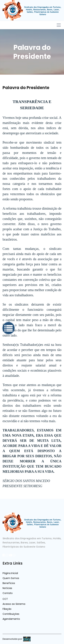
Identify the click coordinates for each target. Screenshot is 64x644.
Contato (8, 593)
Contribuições (11, 614)
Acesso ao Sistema (14, 604)
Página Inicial (10, 573)
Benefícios (9, 583)
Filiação (7, 609)
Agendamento (11, 619)
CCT (5, 599)
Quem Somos (11, 578)
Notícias (7, 588)
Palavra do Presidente (26, 88)
